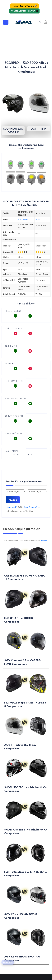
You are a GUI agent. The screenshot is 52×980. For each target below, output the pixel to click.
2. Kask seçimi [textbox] (35, 491)
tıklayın (44, 541)
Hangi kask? (12, 507)
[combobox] (15, 491)
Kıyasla (13, 500)
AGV (38, 220)
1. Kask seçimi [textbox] (13, 491)
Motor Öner (8, 962)
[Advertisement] (26, 44)
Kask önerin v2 (31, 507)
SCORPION (23, 220)
